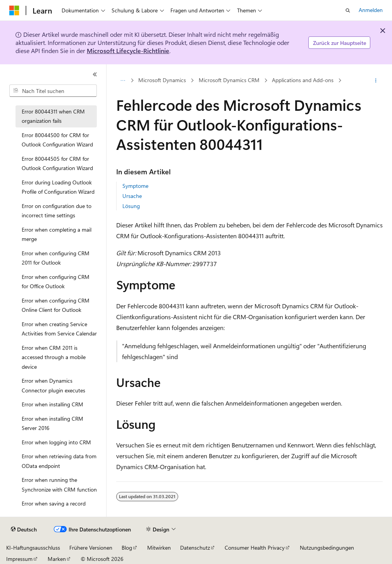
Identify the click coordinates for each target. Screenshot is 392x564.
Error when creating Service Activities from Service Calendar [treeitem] (59, 329)
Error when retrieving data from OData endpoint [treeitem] (59, 461)
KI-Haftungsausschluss (33, 548)
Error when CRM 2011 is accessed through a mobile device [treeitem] (54, 357)
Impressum (19, 559)
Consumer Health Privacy (255, 548)
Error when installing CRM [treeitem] (52, 404)
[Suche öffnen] (348, 10)
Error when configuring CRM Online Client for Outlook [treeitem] (56, 305)
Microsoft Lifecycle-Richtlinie (128, 51)
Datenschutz (195, 548)
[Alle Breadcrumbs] (123, 81)
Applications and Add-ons (303, 80)
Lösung (131, 206)
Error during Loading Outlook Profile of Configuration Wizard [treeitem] (58, 187)
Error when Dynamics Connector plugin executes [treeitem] (53, 385)
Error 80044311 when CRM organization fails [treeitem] (53, 116)
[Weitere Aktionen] (376, 81)
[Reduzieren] (95, 74)
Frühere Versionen (91, 548)
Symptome (135, 186)
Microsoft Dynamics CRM (229, 80)
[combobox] (53, 91)
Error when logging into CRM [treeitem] (56, 442)
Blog (127, 548)
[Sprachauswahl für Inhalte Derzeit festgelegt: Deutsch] (24, 530)
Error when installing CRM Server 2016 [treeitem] (52, 423)
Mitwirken (159, 548)
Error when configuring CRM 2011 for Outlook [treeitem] (56, 258)
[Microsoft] (14, 10)
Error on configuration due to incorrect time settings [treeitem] (57, 211)
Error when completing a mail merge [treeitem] (57, 234)
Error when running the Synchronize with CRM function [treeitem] (59, 485)
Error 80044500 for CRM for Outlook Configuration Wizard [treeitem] (57, 140)
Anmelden (371, 10)
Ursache (132, 196)
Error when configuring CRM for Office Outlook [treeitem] (56, 282)
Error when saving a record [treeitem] (54, 503)
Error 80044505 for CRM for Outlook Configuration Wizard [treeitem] (57, 163)
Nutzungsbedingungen (327, 548)
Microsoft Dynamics (162, 80)
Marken (57, 559)
